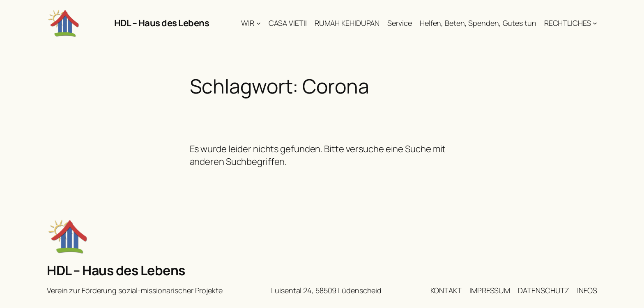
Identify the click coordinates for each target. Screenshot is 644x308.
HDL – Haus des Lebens (162, 23)
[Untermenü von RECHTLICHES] (595, 23)
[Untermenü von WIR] (259, 23)
